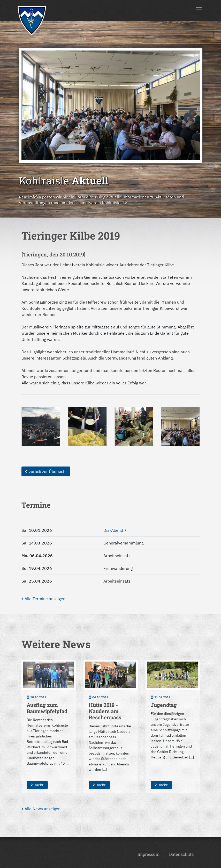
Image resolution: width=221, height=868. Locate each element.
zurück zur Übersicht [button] (46, 471)
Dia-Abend (113, 530)
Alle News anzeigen (41, 809)
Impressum (148, 854)
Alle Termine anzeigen (43, 599)
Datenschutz (181, 854)
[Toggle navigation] (199, 10)
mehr (37, 785)
